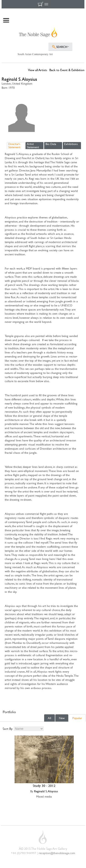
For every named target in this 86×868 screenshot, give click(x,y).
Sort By (8, 729)
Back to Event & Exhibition (67, 70)
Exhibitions (71, 144)
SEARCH (62, 47)
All (49, 718)
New (62, 718)
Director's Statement (14, 145)
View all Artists (38, 70)
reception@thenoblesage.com (57, 853)
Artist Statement (33, 145)
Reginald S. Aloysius (46, 791)
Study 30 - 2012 (44, 786)
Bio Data (51, 144)
